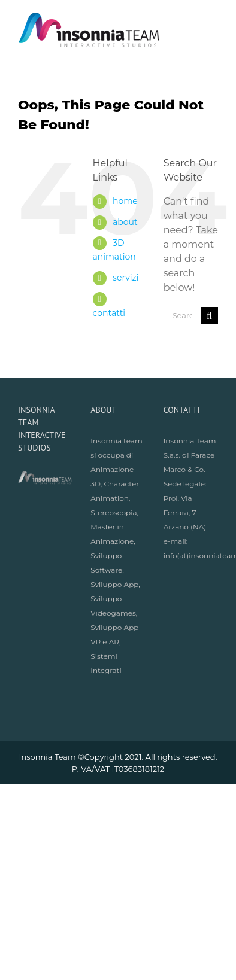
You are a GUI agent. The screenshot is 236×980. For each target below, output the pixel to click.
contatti (109, 313)
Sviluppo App (114, 584)
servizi (125, 278)
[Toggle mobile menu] (216, 18)
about (125, 222)
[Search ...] (182, 316)
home (125, 201)
